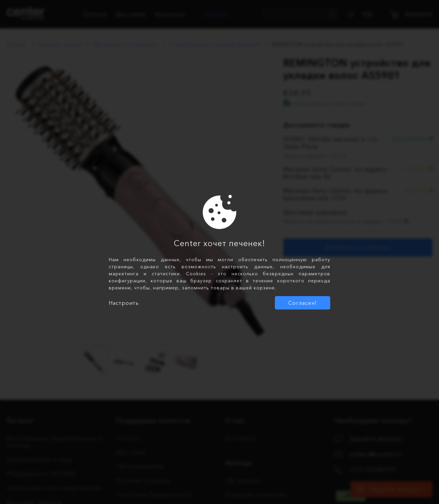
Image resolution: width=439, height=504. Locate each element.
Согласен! (303, 303)
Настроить (124, 303)
